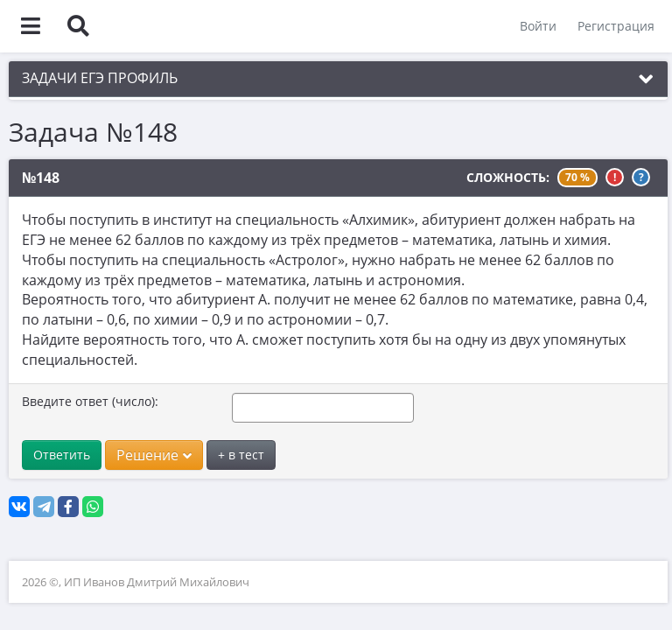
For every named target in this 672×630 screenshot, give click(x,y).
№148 (41, 178)
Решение (154, 455)
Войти (538, 26)
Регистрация (616, 26)
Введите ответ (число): (90, 401)
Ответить (62, 455)
